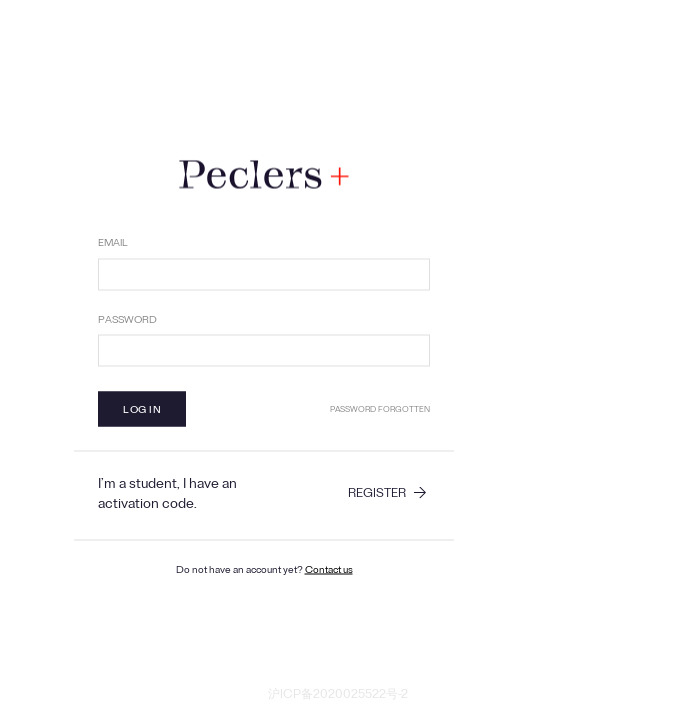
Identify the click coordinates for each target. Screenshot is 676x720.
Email (113, 245)
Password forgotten (380, 410)
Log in (142, 411)
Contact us (329, 571)
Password (127, 321)
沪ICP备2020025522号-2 (338, 697)
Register (377, 496)
